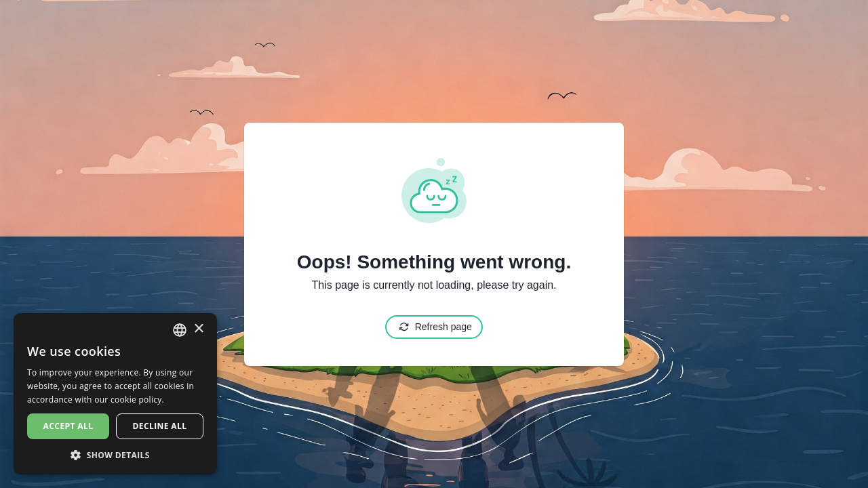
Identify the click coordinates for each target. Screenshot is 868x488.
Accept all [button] (68, 426)
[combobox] (180, 330)
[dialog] (115, 394)
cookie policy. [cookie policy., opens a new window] (137, 400)
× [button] (198, 329)
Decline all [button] (160, 426)
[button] (115, 454)
